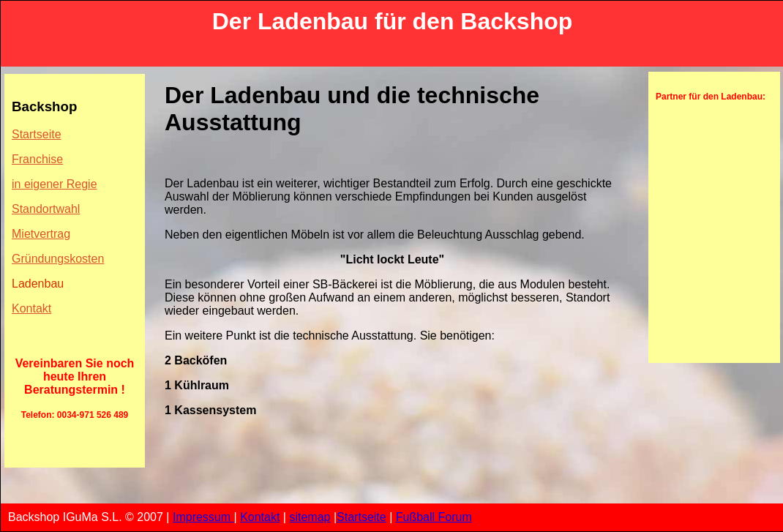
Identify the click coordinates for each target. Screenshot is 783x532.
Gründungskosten (58, 259)
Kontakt (31, 308)
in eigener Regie (55, 184)
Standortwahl (46, 209)
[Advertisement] (700, 198)
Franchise (37, 159)
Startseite (37, 134)
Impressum (203, 517)
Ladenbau (38, 284)
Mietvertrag (41, 234)
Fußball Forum (434, 517)
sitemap (310, 517)
